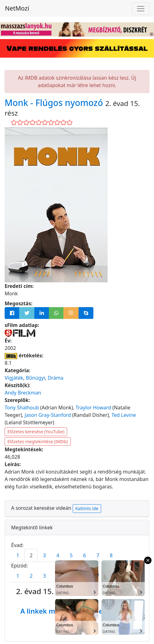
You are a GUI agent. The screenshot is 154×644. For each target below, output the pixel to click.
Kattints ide (87, 508)
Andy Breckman (23, 393)
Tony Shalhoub (22, 408)
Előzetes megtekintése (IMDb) (38, 441)
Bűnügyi (35, 378)
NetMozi (17, 8)
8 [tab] (111, 555)
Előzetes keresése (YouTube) (36, 432)
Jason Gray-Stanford (48, 415)
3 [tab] (44, 555)
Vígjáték (14, 378)
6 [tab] (85, 555)
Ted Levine (124, 415)
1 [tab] (18, 555)
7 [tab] (98, 555)
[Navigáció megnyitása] (141, 9)
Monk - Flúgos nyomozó (55, 103)
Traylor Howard (93, 408)
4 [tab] (58, 555)
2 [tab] (31, 555)
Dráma (56, 378)
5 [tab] (71, 555)
